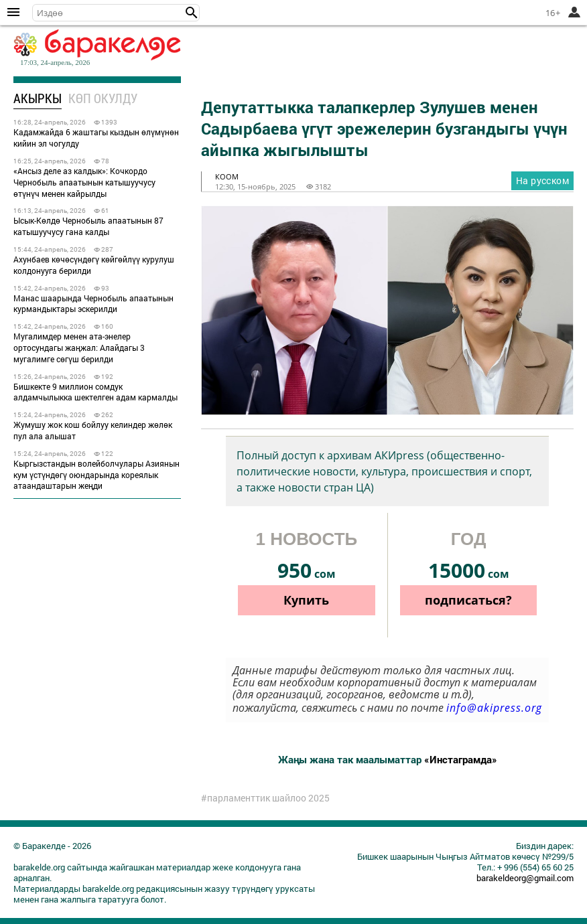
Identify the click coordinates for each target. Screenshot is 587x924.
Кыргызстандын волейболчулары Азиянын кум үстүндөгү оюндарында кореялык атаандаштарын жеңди (96, 475)
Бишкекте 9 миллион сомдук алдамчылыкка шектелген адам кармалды (95, 392)
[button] (192, 13)
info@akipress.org (494, 708)
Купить (306, 600)
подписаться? (468, 600)
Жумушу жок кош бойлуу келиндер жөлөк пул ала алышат (93, 430)
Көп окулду (103, 98)
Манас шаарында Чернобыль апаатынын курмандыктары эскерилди (93, 304)
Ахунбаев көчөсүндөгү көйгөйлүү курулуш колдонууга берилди (94, 265)
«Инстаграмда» (461, 759)
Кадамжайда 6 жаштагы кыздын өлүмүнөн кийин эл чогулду (96, 138)
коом (227, 176)
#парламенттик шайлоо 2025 (265, 798)
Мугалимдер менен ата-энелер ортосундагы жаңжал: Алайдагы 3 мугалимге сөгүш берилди (79, 348)
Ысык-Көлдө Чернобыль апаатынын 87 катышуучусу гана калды (88, 226)
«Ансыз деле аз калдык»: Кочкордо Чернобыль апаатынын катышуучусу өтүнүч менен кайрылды (84, 182)
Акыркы (38, 98)
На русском (542, 180)
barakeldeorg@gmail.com (525, 878)
